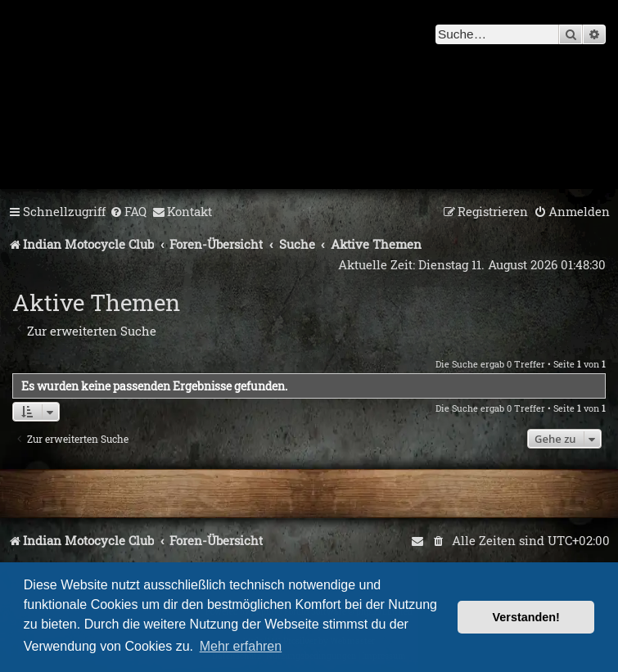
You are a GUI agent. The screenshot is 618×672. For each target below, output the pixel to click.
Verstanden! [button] (526, 617)
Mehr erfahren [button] (241, 646)
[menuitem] (128, 212)
